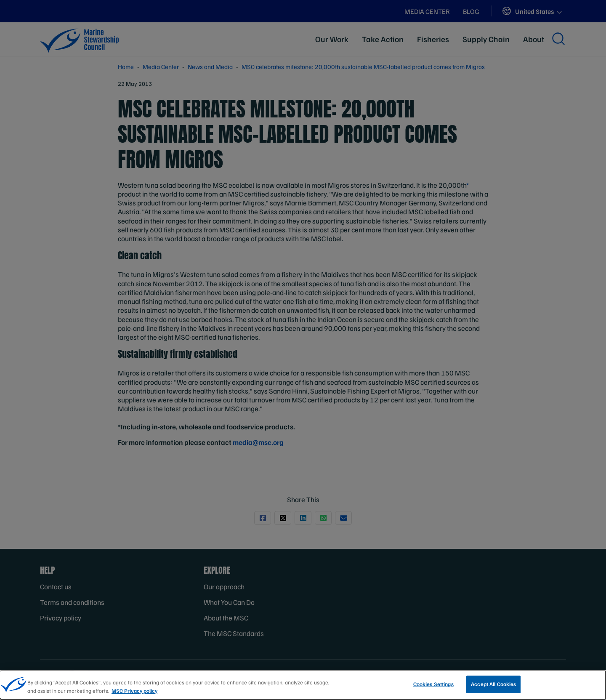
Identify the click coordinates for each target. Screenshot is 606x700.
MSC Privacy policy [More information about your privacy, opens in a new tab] (134, 692)
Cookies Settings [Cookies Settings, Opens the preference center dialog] (433, 686)
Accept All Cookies (493, 686)
